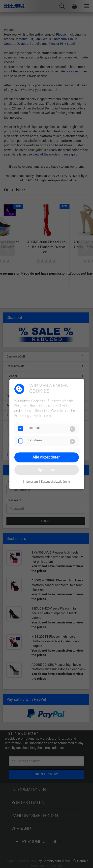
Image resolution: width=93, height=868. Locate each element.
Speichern (46, 470)
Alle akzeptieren (46, 457)
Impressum (30, 482)
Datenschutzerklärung (56, 482)
